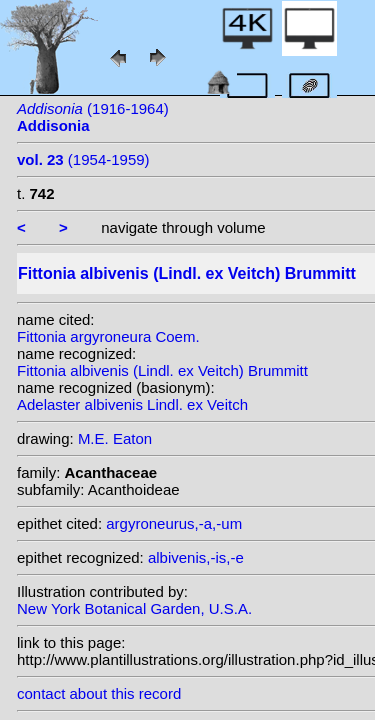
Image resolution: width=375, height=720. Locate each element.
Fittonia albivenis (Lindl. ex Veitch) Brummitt (162, 370)
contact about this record (99, 693)
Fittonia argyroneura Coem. (108, 336)
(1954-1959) (83, 159)
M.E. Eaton (115, 438)
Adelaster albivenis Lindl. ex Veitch (132, 404)
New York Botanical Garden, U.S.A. (134, 608)
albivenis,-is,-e (196, 557)
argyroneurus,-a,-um (174, 523)
